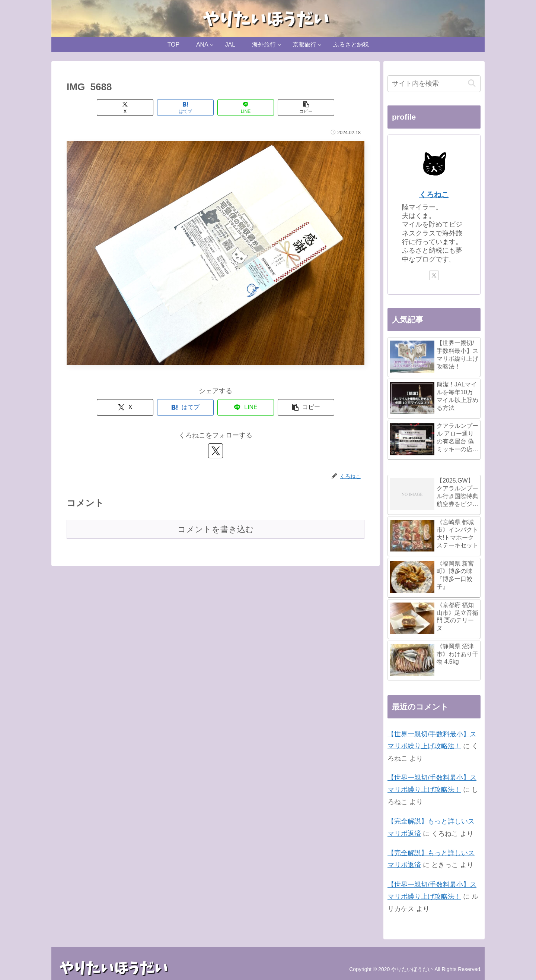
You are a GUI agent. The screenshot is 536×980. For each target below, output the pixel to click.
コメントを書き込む (216, 529)
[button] (306, 108)
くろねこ (434, 195)
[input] (434, 84)
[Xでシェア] (125, 108)
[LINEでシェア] (246, 108)
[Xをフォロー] (216, 451)
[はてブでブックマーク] (185, 108)
